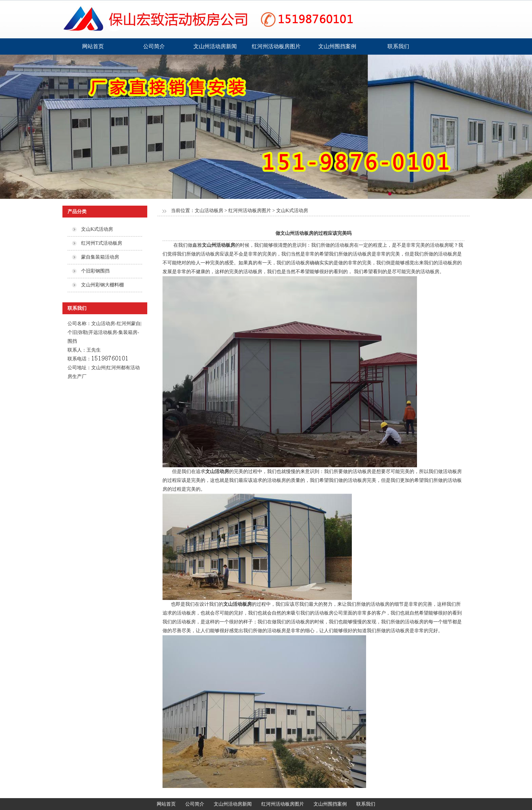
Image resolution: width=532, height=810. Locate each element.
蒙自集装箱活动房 (100, 257)
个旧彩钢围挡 (95, 271)
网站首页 (93, 46)
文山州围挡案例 (337, 46)
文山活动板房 (209, 211)
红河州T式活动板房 (102, 243)
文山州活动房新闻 (215, 46)
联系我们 (398, 46)
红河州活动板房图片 (276, 46)
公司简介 (154, 46)
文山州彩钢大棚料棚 (102, 285)
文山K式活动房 (97, 229)
